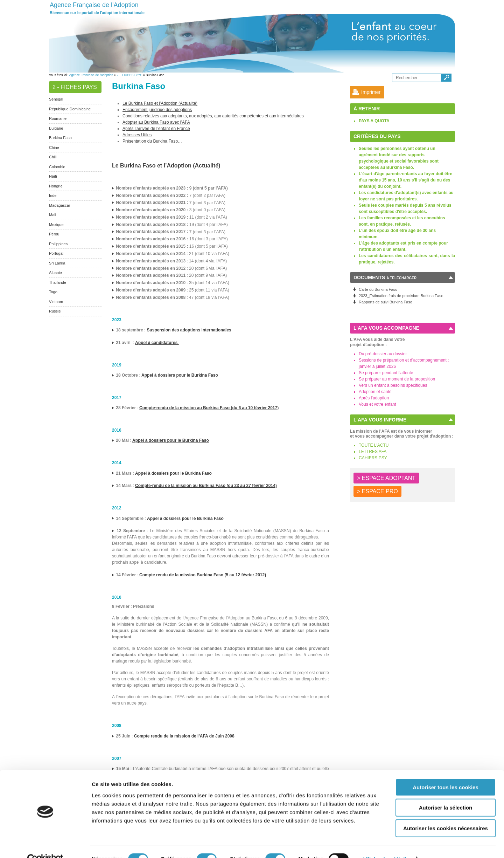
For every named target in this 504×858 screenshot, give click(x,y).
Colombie (57, 167)
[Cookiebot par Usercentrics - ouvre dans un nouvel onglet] (45, 844)
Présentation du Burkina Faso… (152, 141)
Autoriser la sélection (446, 793)
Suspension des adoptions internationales (189, 330)
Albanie (55, 273)
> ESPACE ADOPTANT (386, 478)
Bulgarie (56, 128)
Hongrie (56, 186)
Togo (53, 292)
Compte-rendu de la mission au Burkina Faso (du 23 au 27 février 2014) (206, 486)
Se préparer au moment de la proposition (397, 379)
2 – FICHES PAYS (129, 75)
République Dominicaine (70, 109)
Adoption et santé (375, 392)
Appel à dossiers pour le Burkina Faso (171, 440)
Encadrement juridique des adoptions (157, 110)
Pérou (54, 234)
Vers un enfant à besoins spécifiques (393, 385)
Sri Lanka (57, 263)
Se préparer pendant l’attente (386, 373)
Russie (55, 311)
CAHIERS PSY (373, 458)
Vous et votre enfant (377, 404)
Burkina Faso (60, 138)
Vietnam (56, 302)
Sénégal (56, 99)
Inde (53, 195)
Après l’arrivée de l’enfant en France (156, 129)
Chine (54, 147)
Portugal (56, 253)
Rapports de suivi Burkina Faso (386, 302)
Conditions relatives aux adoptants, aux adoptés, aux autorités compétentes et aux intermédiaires (213, 116)
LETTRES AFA (373, 452)
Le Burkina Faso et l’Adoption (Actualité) (160, 103)
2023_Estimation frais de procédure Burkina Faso (401, 296)
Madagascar (60, 205)
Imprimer (371, 92)
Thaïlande (58, 282)
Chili (53, 157)
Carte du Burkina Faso (378, 289)
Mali (52, 215)
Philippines (58, 244)
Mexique (56, 225)
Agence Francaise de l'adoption (91, 75)
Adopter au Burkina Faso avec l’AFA (156, 122)
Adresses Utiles (137, 135)
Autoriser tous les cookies (446, 772)
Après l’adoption (374, 398)
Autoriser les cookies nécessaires (446, 813)
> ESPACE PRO (377, 491)
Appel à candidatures (157, 343)
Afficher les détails (386, 844)
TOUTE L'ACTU (374, 445)
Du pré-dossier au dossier (383, 354)
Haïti (53, 176)
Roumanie (58, 118)
